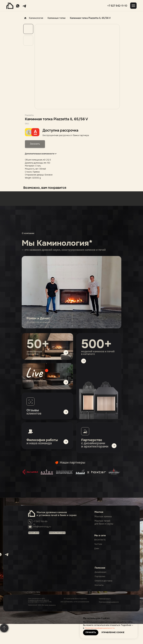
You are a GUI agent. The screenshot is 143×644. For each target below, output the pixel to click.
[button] (57, 533)
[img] (47, 376)
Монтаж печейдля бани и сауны (104, 522)
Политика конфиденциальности (109, 602)
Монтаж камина (103, 516)
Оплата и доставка (103, 581)
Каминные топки (56, 18)
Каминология (33, 18)
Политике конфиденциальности (99, 628)
